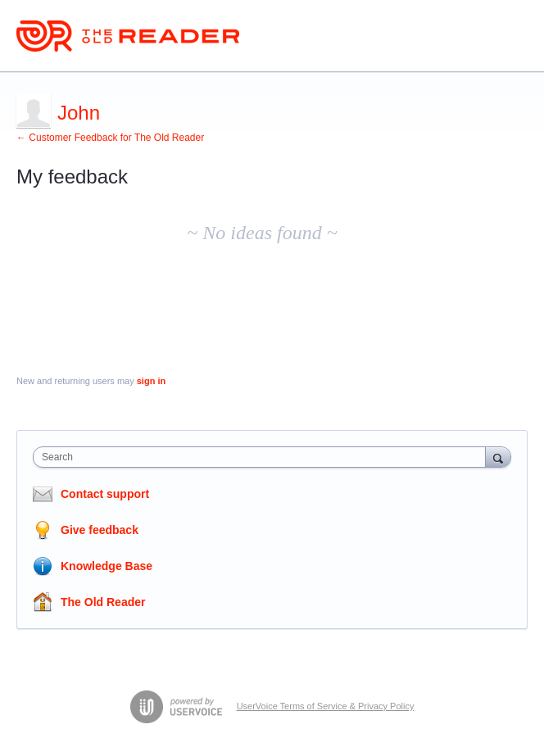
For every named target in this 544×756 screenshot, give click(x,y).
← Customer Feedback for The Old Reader (110, 138)
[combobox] (263, 457)
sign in (151, 381)
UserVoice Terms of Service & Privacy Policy (326, 706)
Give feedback (100, 530)
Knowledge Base (107, 566)
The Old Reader (103, 602)
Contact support (105, 494)
